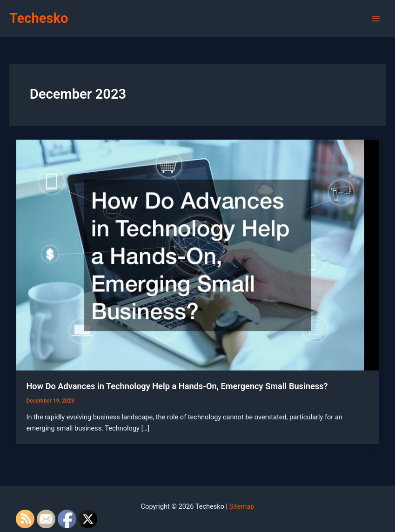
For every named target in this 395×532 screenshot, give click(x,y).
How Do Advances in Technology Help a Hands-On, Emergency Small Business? (177, 386)
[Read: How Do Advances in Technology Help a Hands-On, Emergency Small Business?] (198, 255)
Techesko (39, 18)
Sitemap (242, 506)
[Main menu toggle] (376, 19)
